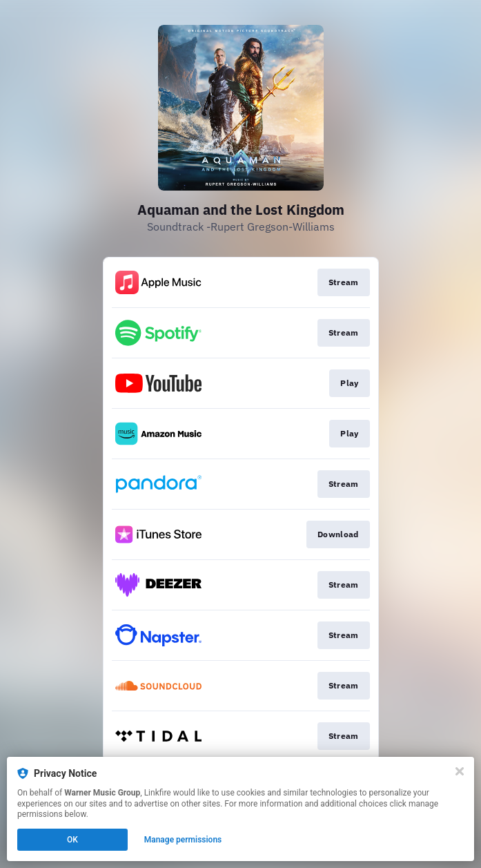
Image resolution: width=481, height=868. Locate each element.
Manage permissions (183, 840)
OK (72, 840)
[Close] (460, 771)
